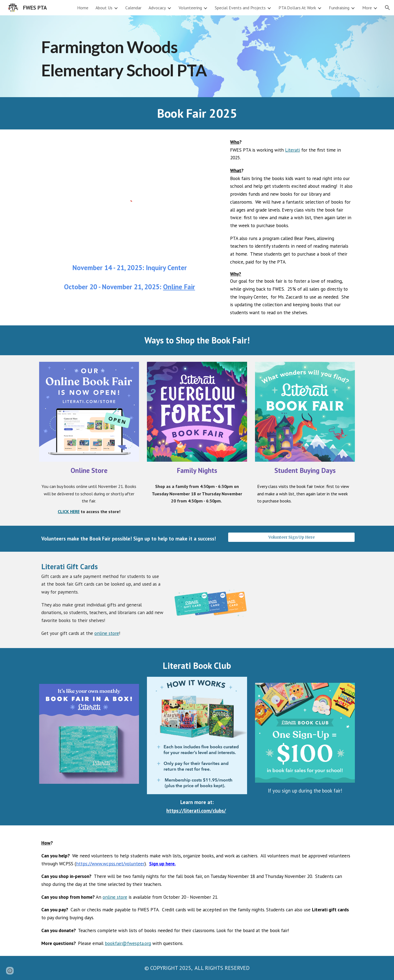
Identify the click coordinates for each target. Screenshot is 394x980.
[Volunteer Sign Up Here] (291, 537)
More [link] (367, 8)
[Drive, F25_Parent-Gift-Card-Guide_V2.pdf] (305, 600)
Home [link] (83, 8)
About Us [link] (104, 8)
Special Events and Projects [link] (240, 8)
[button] (387, 8)
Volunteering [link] (190, 8)
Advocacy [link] (157, 8)
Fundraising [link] (339, 8)
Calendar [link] (133, 8)
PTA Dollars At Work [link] (297, 8)
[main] (143, 56)
